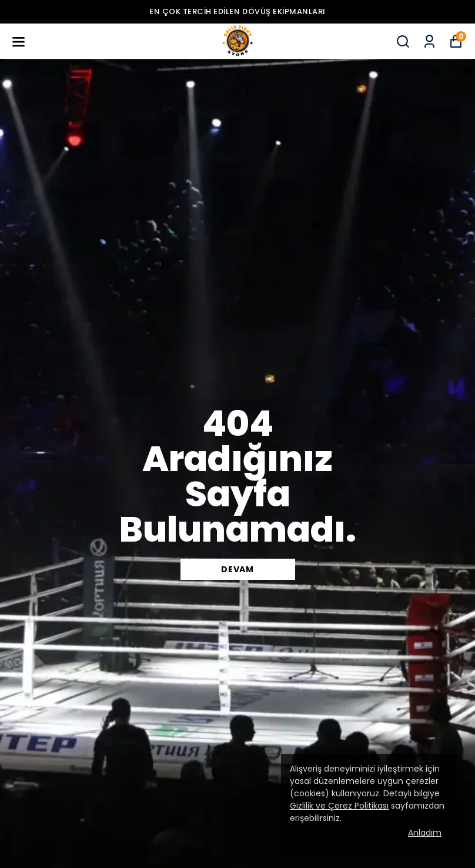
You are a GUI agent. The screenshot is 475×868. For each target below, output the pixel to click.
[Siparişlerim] (429, 41)
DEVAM (237, 569)
